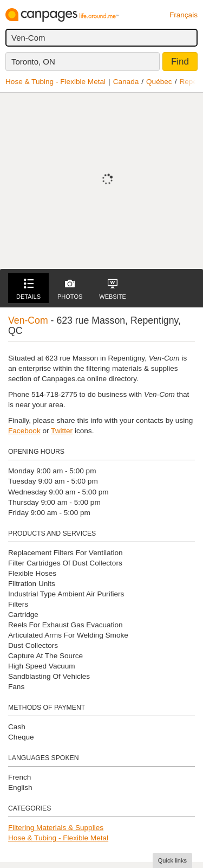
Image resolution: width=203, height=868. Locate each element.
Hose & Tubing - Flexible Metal (55, 82)
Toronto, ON (33, 62)
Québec (159, 82)
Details (28, 289)
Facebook (24, 431)
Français (184, 15)
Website (113, 289)
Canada (126, 82)
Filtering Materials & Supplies (56, 828)
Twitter (62, 431)
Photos (70, 289)
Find (180, 62)
